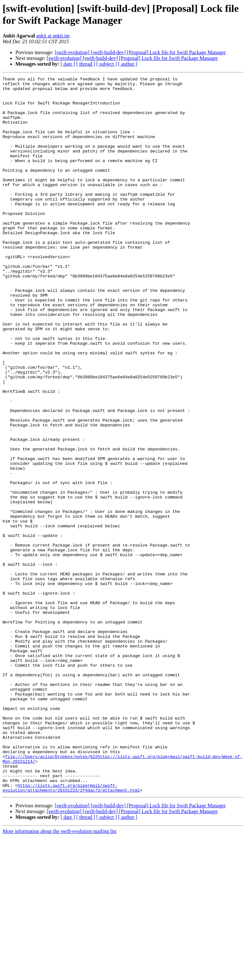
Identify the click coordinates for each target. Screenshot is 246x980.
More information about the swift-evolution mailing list (60, 974)
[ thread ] (86, 64)
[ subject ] (107, 64)
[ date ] (68, 64)
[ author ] (128, 64)
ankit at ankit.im (53, 36)
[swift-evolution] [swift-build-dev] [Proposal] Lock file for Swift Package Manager (140, 52)
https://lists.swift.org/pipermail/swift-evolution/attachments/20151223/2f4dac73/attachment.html (71, 930)
